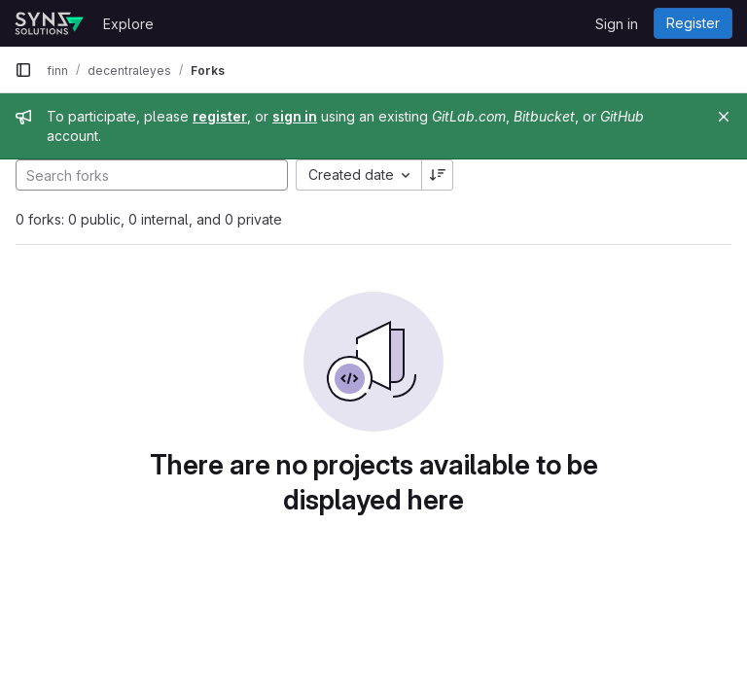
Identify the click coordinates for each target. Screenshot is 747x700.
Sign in (617, 24)
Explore (128, 24)
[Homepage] (49, 23)
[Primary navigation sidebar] (23, 70)
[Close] (724, 117)
